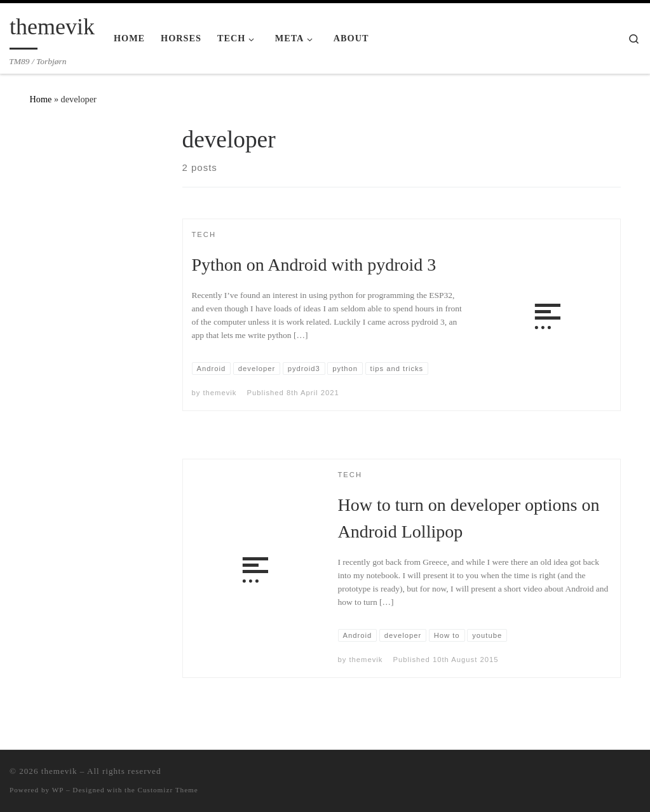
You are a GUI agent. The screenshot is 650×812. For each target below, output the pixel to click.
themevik (220, 393)
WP (58, 790)
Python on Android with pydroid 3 (314, 265)
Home (41, 99)
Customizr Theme (168, 790)
